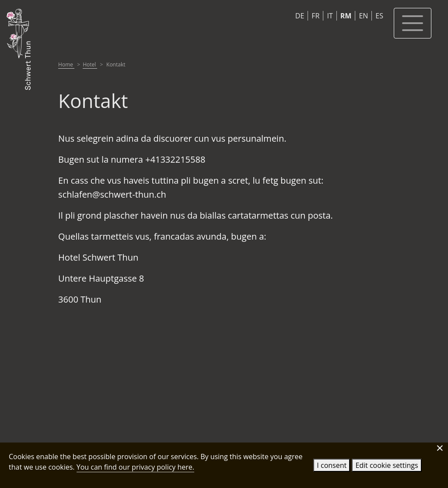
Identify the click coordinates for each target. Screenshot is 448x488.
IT (330, 16)
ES (379, 16)
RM (346, 16)
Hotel (90, 64)
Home (66, 64)
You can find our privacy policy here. (135, 467)
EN (363, 16)
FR (315, 16)
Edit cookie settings (387, 465)
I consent (332, 465)
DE (300, 16)
